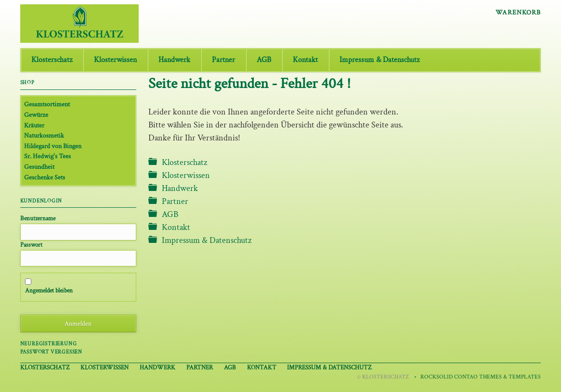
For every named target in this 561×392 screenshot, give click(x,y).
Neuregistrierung (49, 344)
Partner (223, 60)
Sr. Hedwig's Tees (47, 156)
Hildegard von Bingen (53, 146)
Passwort (31, 245)
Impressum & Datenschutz (379, 60)
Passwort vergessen (51, 352)
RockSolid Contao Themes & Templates (481, 377)
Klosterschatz (52, 60)
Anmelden (78, 323)
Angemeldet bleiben (49, 291)
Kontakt (305, 60)
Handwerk (174, 60)
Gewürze (36, 115)
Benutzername (38, 218)
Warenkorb (518, 13)
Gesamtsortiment (47, 104)
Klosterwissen (115, 60)
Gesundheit (39, 167)
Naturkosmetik (44, 135)
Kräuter (34, 125)
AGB (264, 60)
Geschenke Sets (45, 177)
